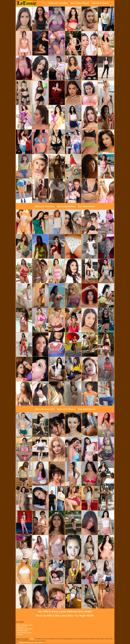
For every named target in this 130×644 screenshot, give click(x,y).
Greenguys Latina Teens (24, 629)
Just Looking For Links (24, 633)
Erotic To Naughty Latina (25, 625)
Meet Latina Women (80, 3)
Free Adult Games (100, 3)
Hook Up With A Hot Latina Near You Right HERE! (65, 616)
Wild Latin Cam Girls (58, 3)
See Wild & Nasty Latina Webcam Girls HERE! (65, 611)
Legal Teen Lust (22, 627)
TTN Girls (20, 635)
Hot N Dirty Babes (22, 631)
